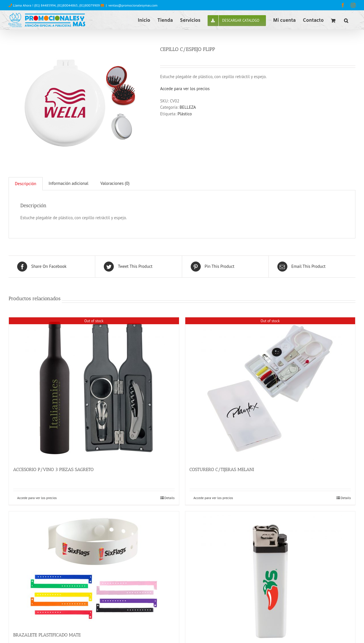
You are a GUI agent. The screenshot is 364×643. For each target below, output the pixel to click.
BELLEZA (188, 107)
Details (170, 498)
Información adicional (68, 183)
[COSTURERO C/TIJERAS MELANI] (270, 389)
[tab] (26, 184)
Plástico (185, 114)
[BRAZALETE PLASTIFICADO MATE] (94, 569)
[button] (346, 20)
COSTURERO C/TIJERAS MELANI (222, 469)
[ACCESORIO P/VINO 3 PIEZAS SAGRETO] (94, 389)
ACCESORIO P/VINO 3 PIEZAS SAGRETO (53, 469)
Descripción (26, 184)
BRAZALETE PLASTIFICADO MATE (47, 635)
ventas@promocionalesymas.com (133, 5)
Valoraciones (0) (115, 183)
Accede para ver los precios (185, 89)
